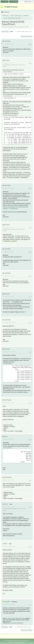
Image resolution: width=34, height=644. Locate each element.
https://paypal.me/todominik (17, 623)
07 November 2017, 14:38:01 (9, 546)
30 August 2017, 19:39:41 (8, 188)
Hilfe (6, 640)
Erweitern (15, 115)
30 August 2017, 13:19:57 (8, 63)
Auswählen (9, 72)
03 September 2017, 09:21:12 (9, 352)
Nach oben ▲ (26, 640)
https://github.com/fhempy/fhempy (16, 618)
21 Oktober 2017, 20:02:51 (8, 439)
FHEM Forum (11, 7)
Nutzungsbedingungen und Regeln (15, 640)
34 (27, 32)
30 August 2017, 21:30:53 (8, 276)
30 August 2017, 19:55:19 (8, 227)
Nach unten (5, 32)
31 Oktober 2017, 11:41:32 (8, 507)
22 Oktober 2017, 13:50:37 (8, 480)
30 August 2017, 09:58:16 (8, 44)
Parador (7, 60)
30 (19, 32)
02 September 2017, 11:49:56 (9, 322)
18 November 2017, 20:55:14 (9, 604)
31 (21, 32)
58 (31, 32)
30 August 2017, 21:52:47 (8, 297)
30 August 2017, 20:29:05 (8, 252)
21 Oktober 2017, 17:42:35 (8, 403)
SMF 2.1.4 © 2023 (13, 642)
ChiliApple (8, 400)
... (17, 32)
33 (26, 32)
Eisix (6, 436)
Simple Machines (21, 642)
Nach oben (5, 627)
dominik (7, 602)
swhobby (7, 41)
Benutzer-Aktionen (27, 37)
